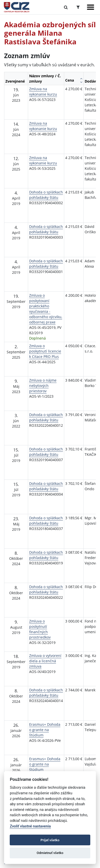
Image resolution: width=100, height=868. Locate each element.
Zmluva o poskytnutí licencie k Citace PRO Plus (45, 351)
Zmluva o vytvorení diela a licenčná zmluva (45, 661)
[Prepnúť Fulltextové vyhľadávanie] (66, 7)
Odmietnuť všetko (50, 853)
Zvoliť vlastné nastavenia (30, 826)
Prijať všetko (50, 840)
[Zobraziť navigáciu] (91, 7)
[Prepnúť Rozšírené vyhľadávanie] (78, 7)
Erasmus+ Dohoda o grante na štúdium (45, 730)
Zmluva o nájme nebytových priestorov (43, 386)
